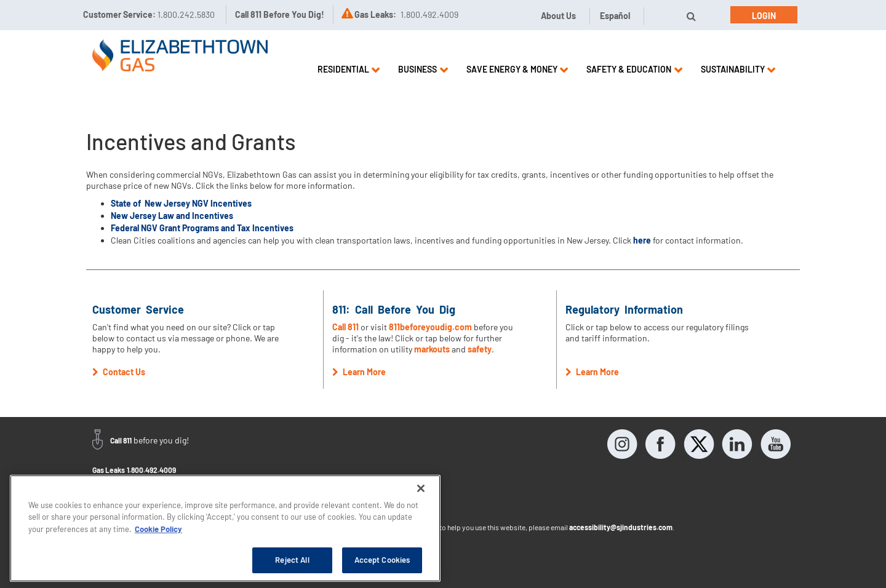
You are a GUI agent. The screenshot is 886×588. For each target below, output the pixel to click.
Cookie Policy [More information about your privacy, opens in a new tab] (158, 529)
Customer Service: (149, 14)
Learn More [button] (359, 372)
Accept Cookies (382, 560)
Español (615, 16)
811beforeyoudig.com (430, 327)
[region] (225, 528)
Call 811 (346, 327)
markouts (432, 349)
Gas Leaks (109, 470)
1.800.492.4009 (151, 470)
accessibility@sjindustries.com (621, 527)
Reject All (292, 560)
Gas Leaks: (375, 14)
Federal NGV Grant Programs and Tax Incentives (202, 228)
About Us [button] (558, 16)
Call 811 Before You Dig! (280, 14)
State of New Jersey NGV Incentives (181, 203)
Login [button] (764, 16)
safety (480, 349)
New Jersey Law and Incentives (172, 216)
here (642, 240)
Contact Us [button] (119, 372)
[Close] (421, 488)
